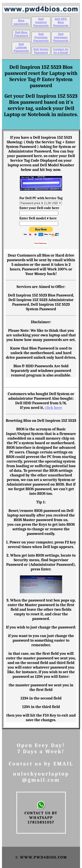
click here (53, 408)
